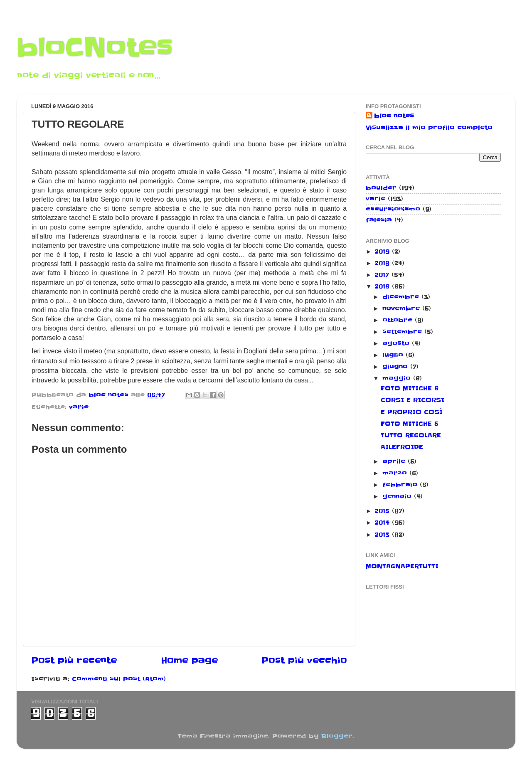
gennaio (398, 496)
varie (79, 407)
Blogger (337, 736)
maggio (398, 378)
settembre (403, 332)
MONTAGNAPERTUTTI (402, 566)
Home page (189, 661)
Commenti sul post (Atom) (119, 679)
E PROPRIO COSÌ (412, 412)
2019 (383, 252)
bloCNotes (95, 48)
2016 (383, 286)
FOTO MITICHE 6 (410, 388)
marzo (396, 473)
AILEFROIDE (402, 447)
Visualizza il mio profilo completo (429, 128)
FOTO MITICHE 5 (410, 424)
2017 (383, 275)
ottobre (399, 320)
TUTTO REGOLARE (411, 435)
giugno (396, 367)
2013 (383, 535)
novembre (402, 308)
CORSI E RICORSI (413, 400)
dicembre (402, 297)
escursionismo (393, 209)
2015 (383, 511)
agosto (397, 343)
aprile (395, 461)
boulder (381, 188)
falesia (379, 220)
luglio (394, 355)
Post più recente (74, 661)
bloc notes (394, 116)
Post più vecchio (304, 661)
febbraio (401, 485)
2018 (383, 263)
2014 (383, 523)
